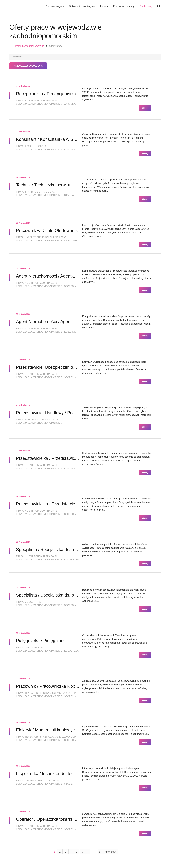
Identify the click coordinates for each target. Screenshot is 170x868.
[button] (159, 7)
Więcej (145, 108)
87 (100, 852)
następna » (111, 852)
